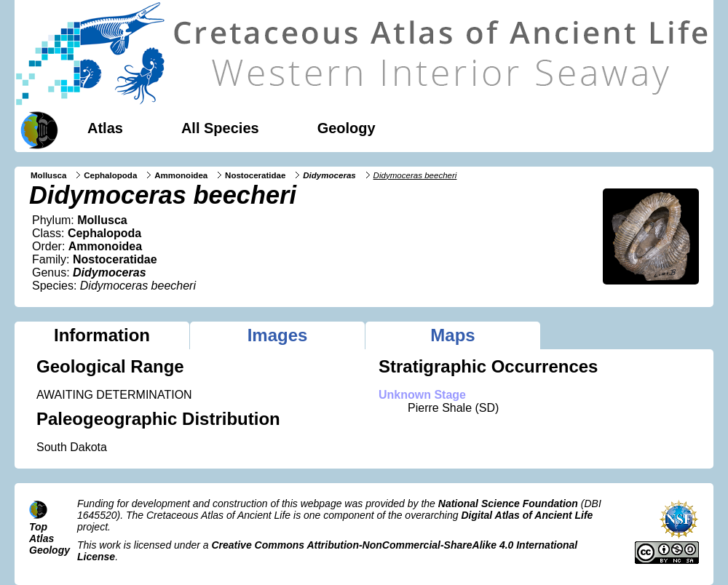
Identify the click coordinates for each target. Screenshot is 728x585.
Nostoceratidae (255, 175)
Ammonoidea (181, 175)
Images (278, 335)
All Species (220, 128)
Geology (347, 128)
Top (38, 527)
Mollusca (48, 175)
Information (102, 335)
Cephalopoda (110, 175)
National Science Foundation (508, 504)
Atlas (105, 128)
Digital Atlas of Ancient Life (527, 515)
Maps (452, 335)
